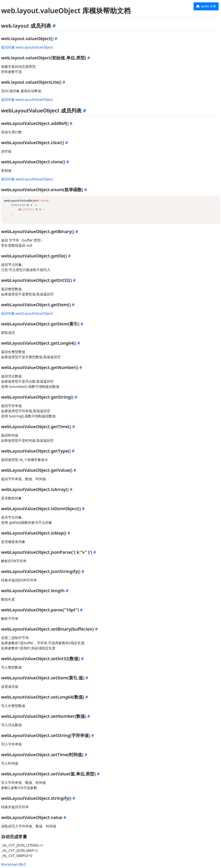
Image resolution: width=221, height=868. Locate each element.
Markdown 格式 (14, 864)
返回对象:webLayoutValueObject (27, 47)
